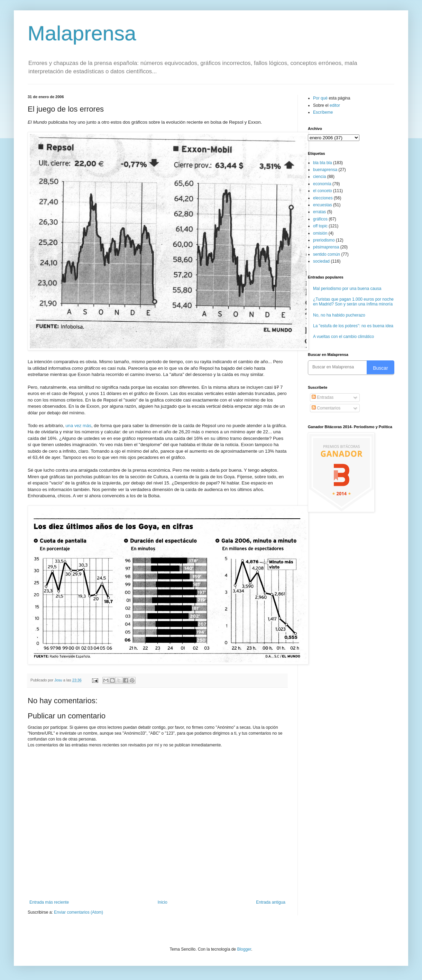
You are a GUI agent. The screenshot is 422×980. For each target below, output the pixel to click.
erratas (319, 212)
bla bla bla (323, 163)
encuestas (323, 205)
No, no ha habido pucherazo (339, 315)
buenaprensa (325, 170)
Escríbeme (323, 112)
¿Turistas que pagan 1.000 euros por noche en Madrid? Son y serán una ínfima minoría (353, 302)
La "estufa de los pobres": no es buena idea (353, 326)
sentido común (327, 254)
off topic (320, 226)
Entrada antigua (271, 902)
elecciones (323, 198)
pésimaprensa (326, 247)
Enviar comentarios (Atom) (79, 912)
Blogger (244, 949)
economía (322, 184)
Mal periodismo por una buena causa (347, 289)
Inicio (163, 902)
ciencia (319, 177)
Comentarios (326, 408)
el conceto (323, 191)
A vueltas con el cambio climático (343, 337)
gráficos (320, 219)
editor (335, 105)
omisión (320, 233)
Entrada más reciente (49, 902)
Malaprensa (82, 33)
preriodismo (324, 240)
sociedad (321, 261)
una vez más (78, 426)
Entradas (323, 397)
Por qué (321, 98)
